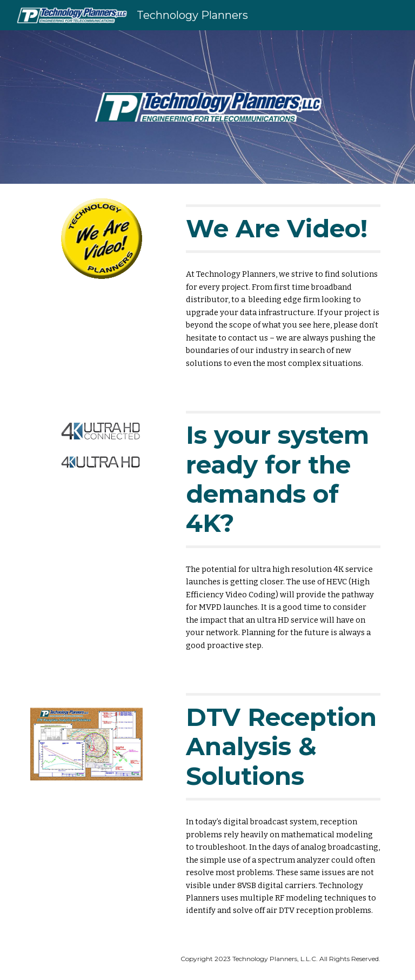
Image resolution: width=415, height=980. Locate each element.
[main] (283, 229)
